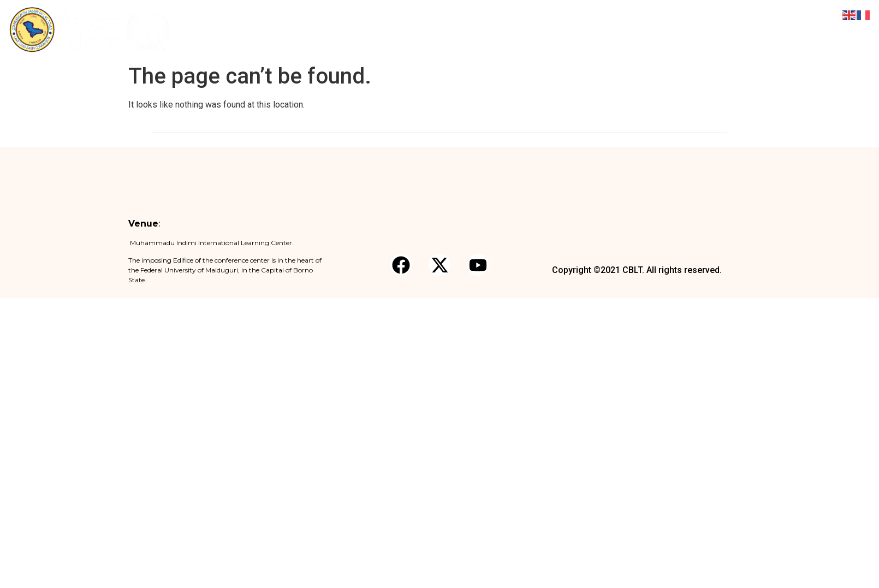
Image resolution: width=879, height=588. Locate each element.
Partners (755, 29)
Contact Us (805, 29)
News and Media (688, 30)
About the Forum (433, 29)
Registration (551, 29)
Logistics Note (613, 29)
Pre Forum (495, 29)
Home (378, 29)
